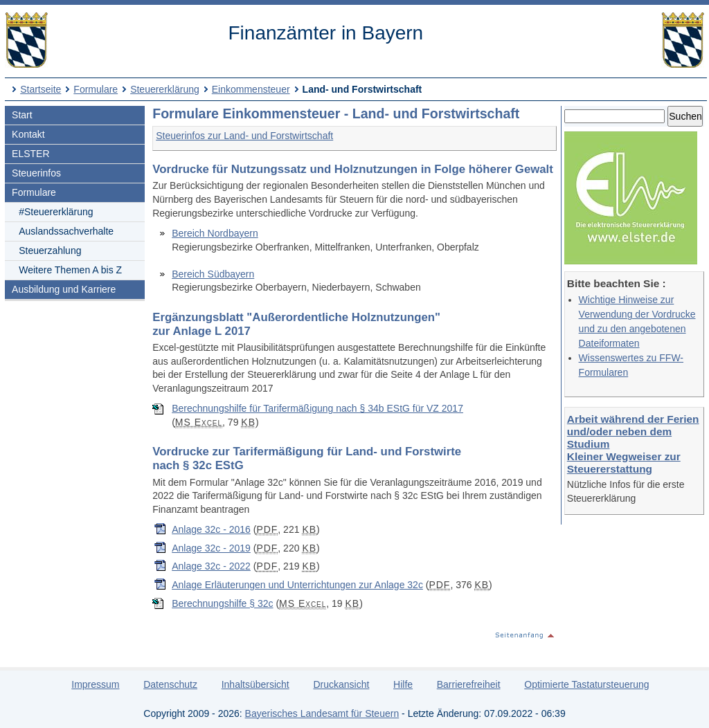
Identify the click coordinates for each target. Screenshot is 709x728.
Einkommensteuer (251, 89)
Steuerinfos (36, 173)
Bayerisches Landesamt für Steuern (322, 713)
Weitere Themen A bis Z (70, 270)
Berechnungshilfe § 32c (222, 603)
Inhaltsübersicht (255, 684)
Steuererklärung (165, 89)
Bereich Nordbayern (215, 233)
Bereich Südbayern (213, 274)
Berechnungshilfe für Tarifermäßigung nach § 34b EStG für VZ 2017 (317, 408)
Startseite (41, 89)
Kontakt (28, 134)
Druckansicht (341, 684)
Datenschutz (170, 684)
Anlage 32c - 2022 (211, 566)
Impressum (95, 684)
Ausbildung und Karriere (64, 289)
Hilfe (403, 684)
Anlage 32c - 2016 (211, 529)
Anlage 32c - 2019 (211, 548)
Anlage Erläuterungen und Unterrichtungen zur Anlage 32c (297, 585)
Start (22, 115)
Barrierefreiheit (469, 684)
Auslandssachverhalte (66, 231)
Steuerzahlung (50, 251)
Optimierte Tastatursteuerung (586, 684)
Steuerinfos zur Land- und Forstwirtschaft (244, 136)
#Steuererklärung (56, 212)
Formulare (96, 89)
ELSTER (30, 154)
